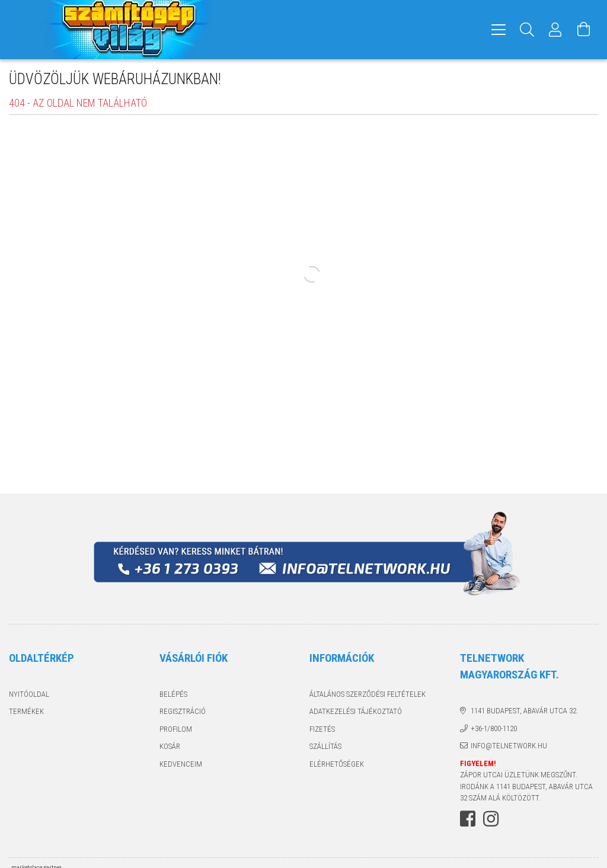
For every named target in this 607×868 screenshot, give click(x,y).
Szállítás (325, 746)
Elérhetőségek (337, 764)
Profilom (176, 729)
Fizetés (322, 729)
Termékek (26, 711)
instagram (491, 819)
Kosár (170, 746)
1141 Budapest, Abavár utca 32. (524, 711)
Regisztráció (183, 711)
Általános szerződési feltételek (368, 694)
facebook (468, 819)
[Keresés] (527, 30)
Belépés (173, 694)
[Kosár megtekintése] (584, 30)
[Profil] (555, 30)
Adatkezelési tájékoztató (356, 711)
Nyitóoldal (29, 694)
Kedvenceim (181, 764)
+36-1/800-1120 (494, 728)
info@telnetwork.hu (509, 746)
